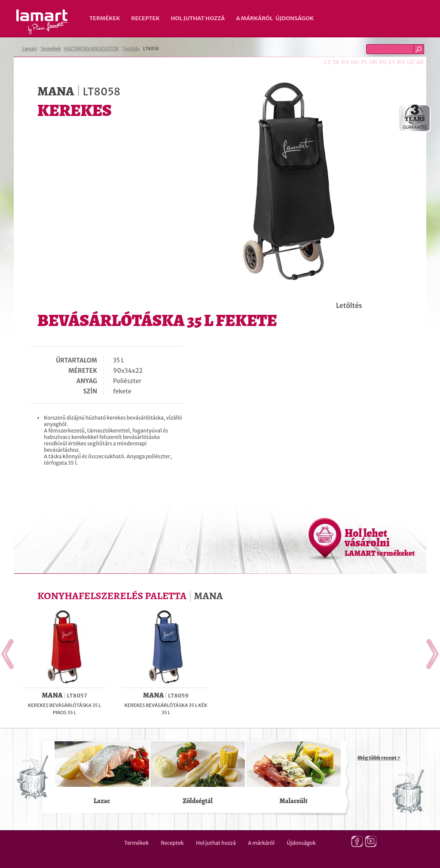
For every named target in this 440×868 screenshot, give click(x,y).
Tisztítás (131, 49)
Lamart (42, 22)
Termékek (105, 18)
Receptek (145, 18)
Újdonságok (295, 18)
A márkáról (254, 18)
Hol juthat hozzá (198, 18)
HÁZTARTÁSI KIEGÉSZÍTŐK (91, 49)
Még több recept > (379, 758)
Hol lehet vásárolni (380, 542)
